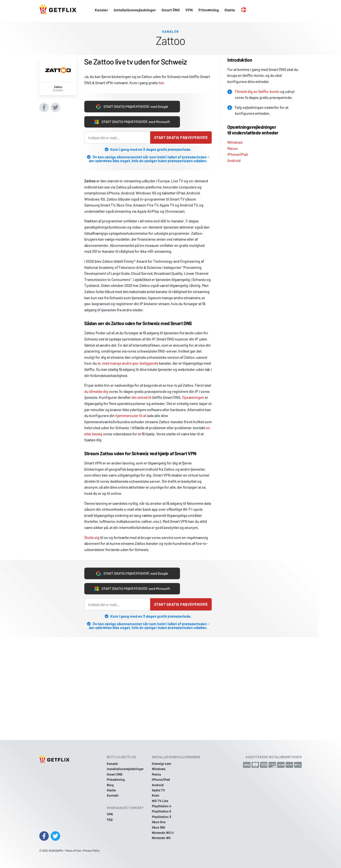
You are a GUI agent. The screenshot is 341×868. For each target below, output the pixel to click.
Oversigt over (162, 764)
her (161, 80)
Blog (110, 785)
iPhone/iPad (238, 152)
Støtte (230, 10)
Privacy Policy (91, 850)
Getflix (59, 850)
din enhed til (141, 397)
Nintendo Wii (161, 838)
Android (234, 158)
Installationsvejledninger (135, 10)
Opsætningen (193, 397)
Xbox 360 (158, 827)
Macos (233, 146)
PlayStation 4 (162, 806)
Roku (156, 795)
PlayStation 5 (162, 811)
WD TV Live (160, 801)
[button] (244, 10)
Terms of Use (73, 850)
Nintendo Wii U (163, 833)
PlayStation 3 (161, 817)
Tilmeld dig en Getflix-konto (257, 89)
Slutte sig (92, 537)
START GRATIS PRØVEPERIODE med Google (132, 105)
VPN (189, 10)
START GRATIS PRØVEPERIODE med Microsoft (132, 121)
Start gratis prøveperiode (181, 137)
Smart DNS (171, 10)
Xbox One (159, 822)
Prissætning (209, 10)
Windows (235, 140)
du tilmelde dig (96, 391)
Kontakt (113, 795)
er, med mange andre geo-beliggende (128, 363)
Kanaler (101, 10)
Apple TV (158, 790)
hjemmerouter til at (131, 416)
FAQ (110, 820)
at (139, 434)
